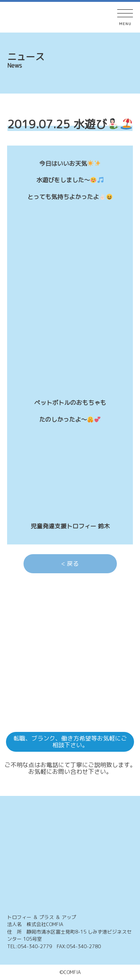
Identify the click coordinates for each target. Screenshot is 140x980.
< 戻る (70, 564)
